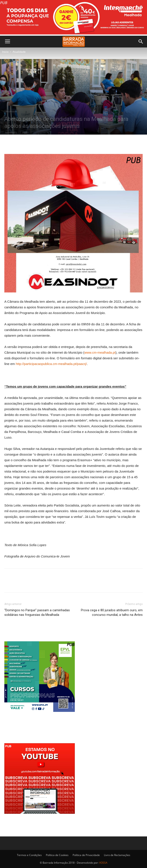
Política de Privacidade (86, 855)
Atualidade (19, 52)
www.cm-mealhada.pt (100, 352)
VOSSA (103, 863)
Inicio (5, 52)
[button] (141, 42)
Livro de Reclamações (117, 855)
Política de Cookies (57, 855)
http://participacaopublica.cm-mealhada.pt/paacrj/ (51, 364)
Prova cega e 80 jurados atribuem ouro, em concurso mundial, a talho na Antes (112, 612)
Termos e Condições (29, 855)
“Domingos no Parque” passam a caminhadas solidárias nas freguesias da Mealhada (37, 612)
